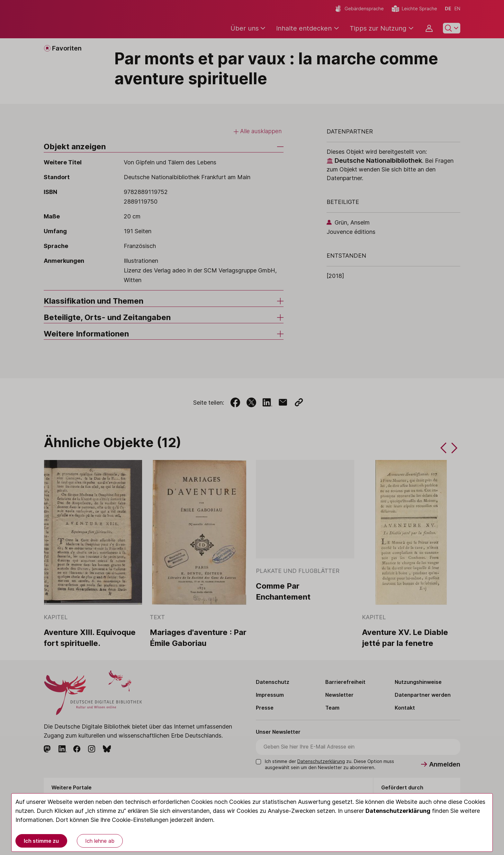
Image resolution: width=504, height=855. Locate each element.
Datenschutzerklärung (398, 811)
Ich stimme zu (41, 841)
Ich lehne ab (100, 841)
